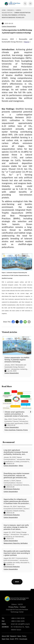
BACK (17, 582)
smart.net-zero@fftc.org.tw (20, 624)
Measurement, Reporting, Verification (16, 543)
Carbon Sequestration (11, 466)
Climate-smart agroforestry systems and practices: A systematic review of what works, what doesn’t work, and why (17, 414)
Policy (24, 636)
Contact (23, 607)
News (19, 636)
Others (21, 466)
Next (30, 412)
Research (11, 10)
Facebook (13, 322)
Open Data (5, 639)
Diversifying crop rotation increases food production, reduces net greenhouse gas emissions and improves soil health (16, 476)
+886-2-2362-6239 (18, 618)
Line (25, 322)
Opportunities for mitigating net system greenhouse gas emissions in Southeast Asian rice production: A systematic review (16, 501)
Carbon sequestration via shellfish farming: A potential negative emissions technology (16, 15)
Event (12, 639)
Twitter (17, 322)
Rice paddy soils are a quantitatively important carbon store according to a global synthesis (17, 553)
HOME (4, 10)
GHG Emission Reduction (12, 489)
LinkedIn (21, 322)
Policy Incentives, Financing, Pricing (16, 430)
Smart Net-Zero (12, 4)
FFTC (17, 639)
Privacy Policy (13, 607)
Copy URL (29, 322)
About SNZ (6, 636)
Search (25, 4)
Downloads (23, 639)
